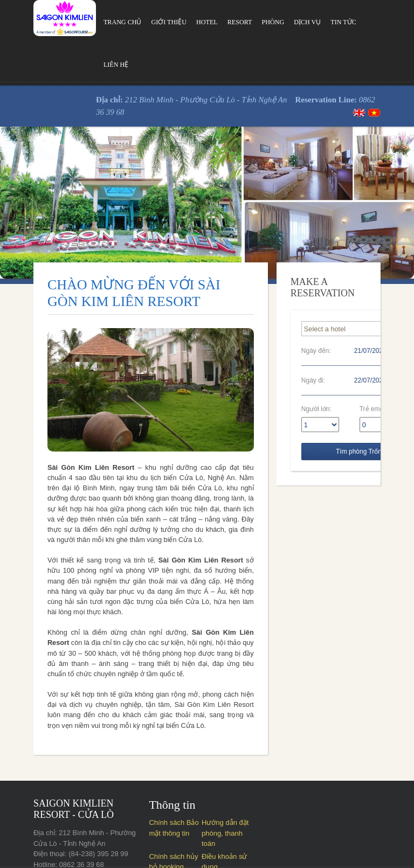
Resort (214, 22)
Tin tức (319, 22)
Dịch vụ (282, 22)
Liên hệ (354, 22)
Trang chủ (95, 22)
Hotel (180, 22)
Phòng (247, 22)
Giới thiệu (142, 22)
